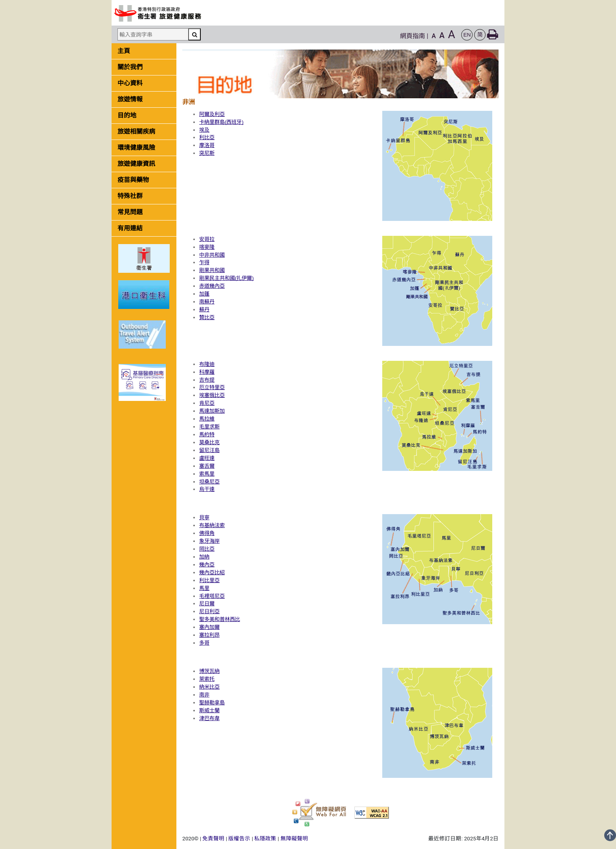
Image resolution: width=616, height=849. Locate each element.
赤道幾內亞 (212, 286)
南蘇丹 (207, 302)
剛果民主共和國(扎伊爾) (226, 278)
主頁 (124, 51)
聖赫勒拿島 (212, 703)
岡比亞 (207, 549)
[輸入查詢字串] (153, 34)
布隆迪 (207, 364)
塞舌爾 (207, 466)
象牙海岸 (209, 541)
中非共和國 (212, 255)
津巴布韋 (209, 718)
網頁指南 (412, 36)
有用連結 (130, 228)
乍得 (204, 262)
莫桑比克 (209, 442)
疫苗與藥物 (133, 180)
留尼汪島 (209, 450)
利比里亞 (209, 580)
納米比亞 (209, 687)
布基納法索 (212, 525)
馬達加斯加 (212, 411)
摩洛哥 (207, 145)
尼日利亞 (209, 611)
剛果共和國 (212, 270)
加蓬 (204, 294)
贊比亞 (207, 317)
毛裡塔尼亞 (212, 596)
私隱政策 (265, 838)
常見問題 (130, 212)
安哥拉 (207, 239)
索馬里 (207, 474)
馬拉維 (207, 419)
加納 (204, 557)
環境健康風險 (136, 148)
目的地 (127, 115)
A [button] (434, 36)
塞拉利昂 (209, 635)
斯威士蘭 (209, 710)
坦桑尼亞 (209, 482)
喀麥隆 (207, 247)
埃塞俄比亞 (212, 395)
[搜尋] (194, 34)
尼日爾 (207, 604)
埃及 (204, 130)
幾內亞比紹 (212, 572)
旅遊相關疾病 (136, 131)
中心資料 (130, 83)
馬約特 (207, 435)
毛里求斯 (209, 427)
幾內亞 (207, 565)
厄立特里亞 (212, 387)
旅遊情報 (130, 99)
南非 (204, 695)
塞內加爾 (209, 627)
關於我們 (130, 67)
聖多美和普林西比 (220, 619)
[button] (467, 35)
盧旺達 (207, 458)
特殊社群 (130, 196)
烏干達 (207, 489)
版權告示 (239, 838)
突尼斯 (207, 153)
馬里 (204, 588)
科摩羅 (207, 372)
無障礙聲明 (294, 838)
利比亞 (207, 137)
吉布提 (207, 380)
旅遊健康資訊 (136, 164)
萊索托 (207, 679)
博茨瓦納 (209, 671)
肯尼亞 (207, 403)
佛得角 (207, 533)
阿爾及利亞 (212, 114)
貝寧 (204, 517)
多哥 (204, 643)
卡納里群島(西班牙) (221, 122)
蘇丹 (204, 310)
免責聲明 (213, 838)
